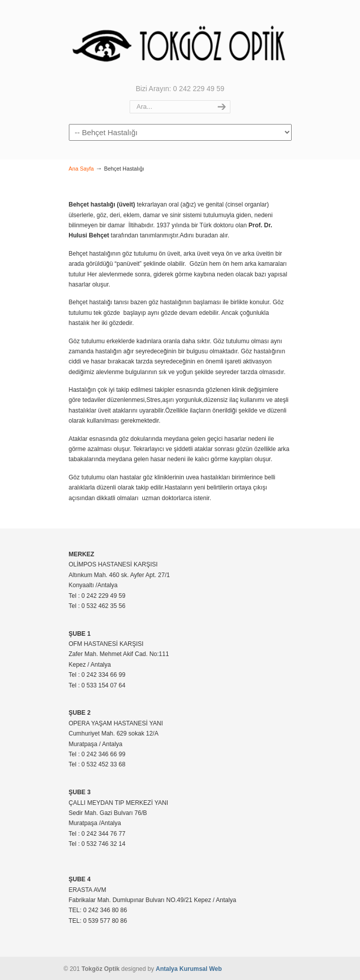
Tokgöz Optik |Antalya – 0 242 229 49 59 (180, 41)
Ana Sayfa (82, 169)
